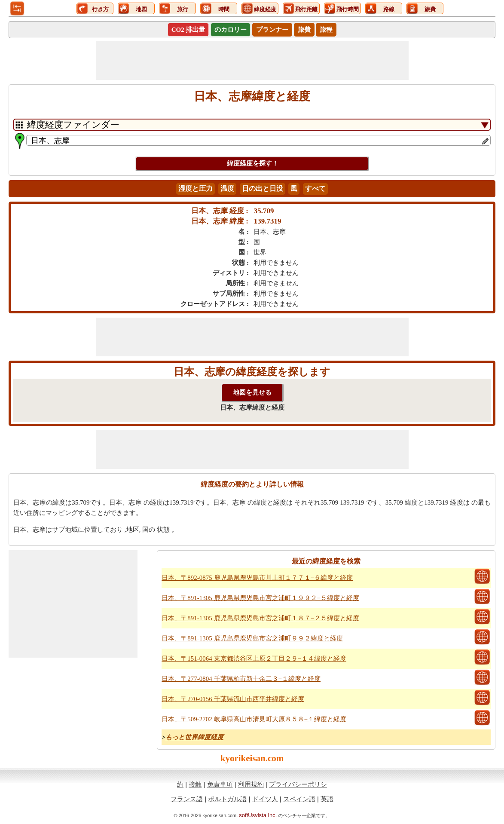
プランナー (272, 30)
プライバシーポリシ (298, 784)
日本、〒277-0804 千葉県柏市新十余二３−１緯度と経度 (241, 679)
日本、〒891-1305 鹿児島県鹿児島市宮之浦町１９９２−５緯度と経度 (260, 598)
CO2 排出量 (188, 30)
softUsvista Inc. (258, 815)
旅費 (304, 30)
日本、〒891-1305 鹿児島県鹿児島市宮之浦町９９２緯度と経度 (252, 638)
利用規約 (251, 784)
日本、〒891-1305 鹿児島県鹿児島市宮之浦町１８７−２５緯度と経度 (260, 618)
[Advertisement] (252, 61)
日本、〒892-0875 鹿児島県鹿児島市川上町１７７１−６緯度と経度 (257, 578)
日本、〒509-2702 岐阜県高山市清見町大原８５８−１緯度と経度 (254, 719)
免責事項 (220, 784)
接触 (195, 784)
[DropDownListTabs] (252, 125)
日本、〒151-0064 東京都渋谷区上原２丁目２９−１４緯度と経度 (254, 659)
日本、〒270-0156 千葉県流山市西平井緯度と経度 (233, 699)
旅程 (326, 30)
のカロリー (231, 30)
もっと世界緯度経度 (194, 737)
